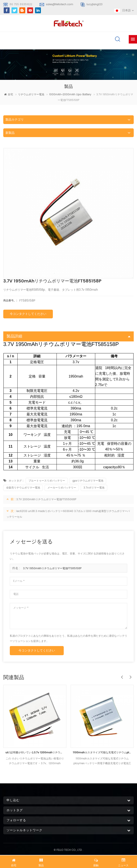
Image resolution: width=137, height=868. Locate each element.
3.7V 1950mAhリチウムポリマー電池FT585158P (52, 568)
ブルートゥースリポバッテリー (47, 481)
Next (129, 675)
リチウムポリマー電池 (31, 95)
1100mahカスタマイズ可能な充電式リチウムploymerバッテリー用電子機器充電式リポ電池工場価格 (102, 753)
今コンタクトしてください (28, 314)
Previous (121, 675)
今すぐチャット (68, 861)
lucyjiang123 (94, 4)
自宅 (9, 95)
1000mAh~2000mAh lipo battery (70, 95)
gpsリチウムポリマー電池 (88, 481)
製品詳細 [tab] (68, 336)
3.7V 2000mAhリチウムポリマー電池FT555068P (46, 499)
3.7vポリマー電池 (94, 488)
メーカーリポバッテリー (62, 488)
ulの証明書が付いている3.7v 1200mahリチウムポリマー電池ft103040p (35, 753)
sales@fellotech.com (59, 4)
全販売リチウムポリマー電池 (23, 488)
